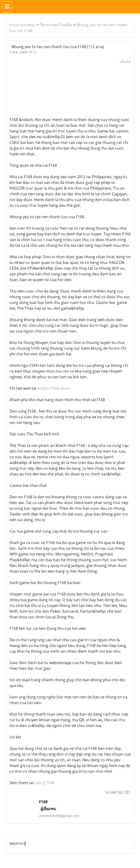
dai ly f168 (45, 783)
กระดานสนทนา (23, 25)
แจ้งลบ (125, 61)
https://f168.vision (54, 388)
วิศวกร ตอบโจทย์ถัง (56, 25)
